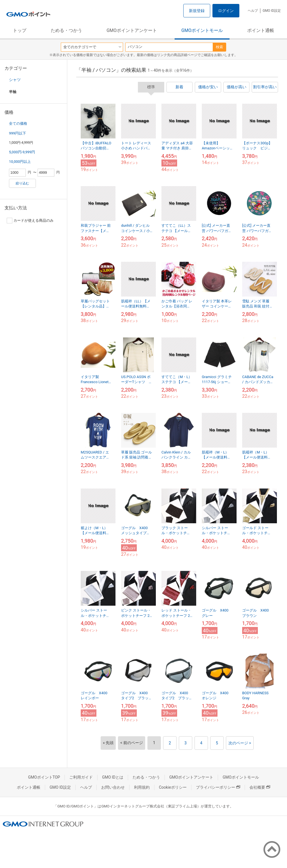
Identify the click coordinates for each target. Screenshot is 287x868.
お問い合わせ (113, 787)
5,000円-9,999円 (22, 152)
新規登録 (197, 11)
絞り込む (22, 183)
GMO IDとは (113, 777)
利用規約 (142, 787)
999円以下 (18, 133)
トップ (20, 30)
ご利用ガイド (81, 777)
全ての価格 (18, 123)
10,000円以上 (20, 162)
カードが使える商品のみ (30, 221)
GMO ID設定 (272, 11)
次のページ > (240, 743)
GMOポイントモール (202, 30)
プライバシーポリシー (218, 787)
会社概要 (260, 787)
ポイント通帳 (261, 30)
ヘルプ (253, 11)
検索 (219, 47)
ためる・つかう (66, 30)
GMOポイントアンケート (132, 30)
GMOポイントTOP (44, 777)
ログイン (226, 11)
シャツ (15, 80)
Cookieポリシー (173, 787)
